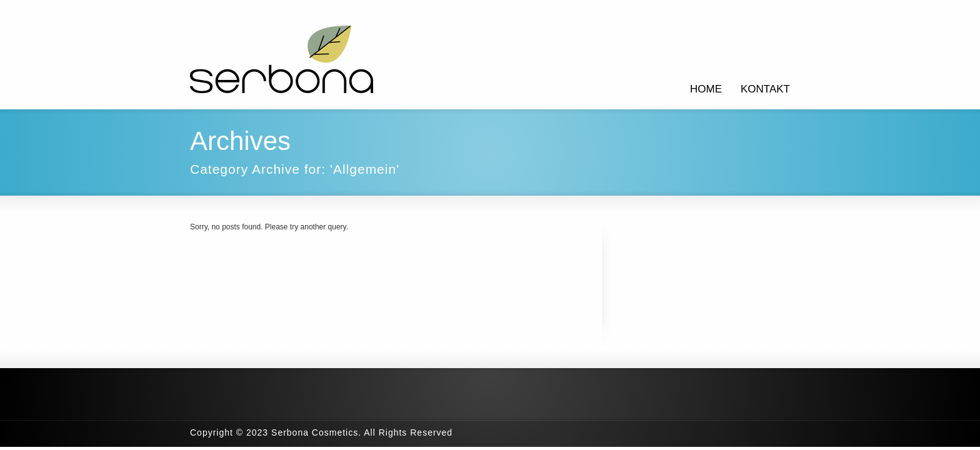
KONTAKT (765, 89)
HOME (706, 89)
